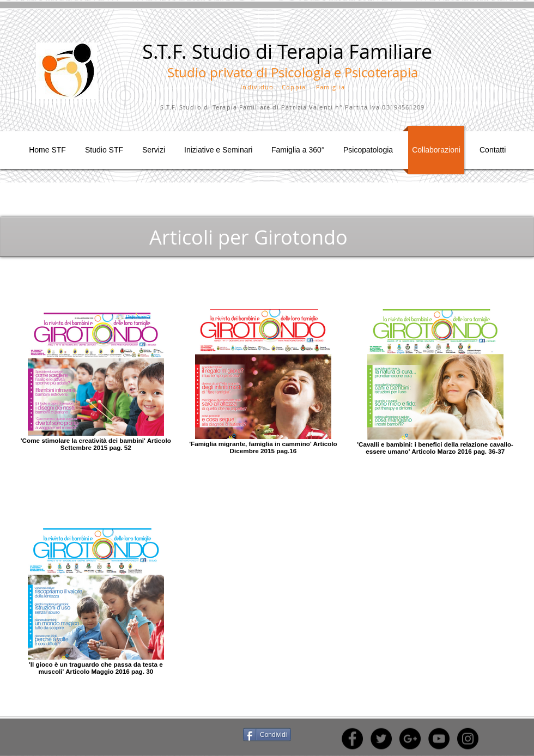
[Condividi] (267, 735)
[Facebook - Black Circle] (352, 739)
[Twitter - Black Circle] (381, 739)
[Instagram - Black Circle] (468, 739)
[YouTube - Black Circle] (439, 739)
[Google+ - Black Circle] (410, 739)
